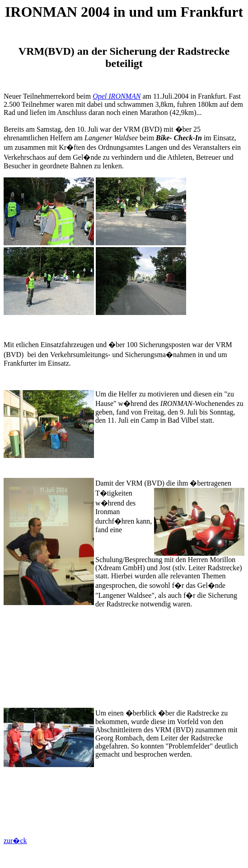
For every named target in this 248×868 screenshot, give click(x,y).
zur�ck (15, 841)
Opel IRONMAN (117, 96)
